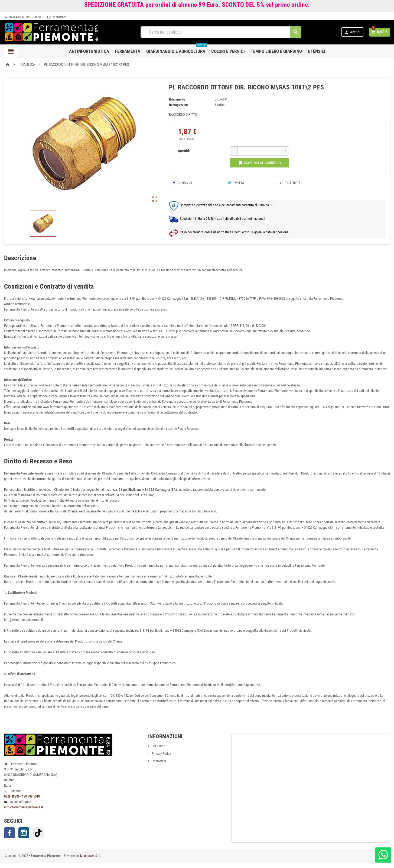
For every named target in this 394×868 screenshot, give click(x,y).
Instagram (24, 833)
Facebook (9, 833)
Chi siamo (159, 746)
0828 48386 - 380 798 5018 (24, 17)
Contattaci (57, 17)
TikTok (38, 833)
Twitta (236, 183)
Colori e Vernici (228, 51)
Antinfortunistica (89, 51)
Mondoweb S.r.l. (91, 856)
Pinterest (290, 183)
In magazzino (178, 105)
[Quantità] (259, 151)
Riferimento (177, 99)
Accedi (353, 32)
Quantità (184, 151)
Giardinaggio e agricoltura (176, 49)
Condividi (183, 183)
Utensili (317, 51)
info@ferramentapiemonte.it (24, 807)
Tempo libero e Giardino (276, 51)
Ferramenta (128, 51)
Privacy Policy (161, 754)
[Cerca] (221, 32)
